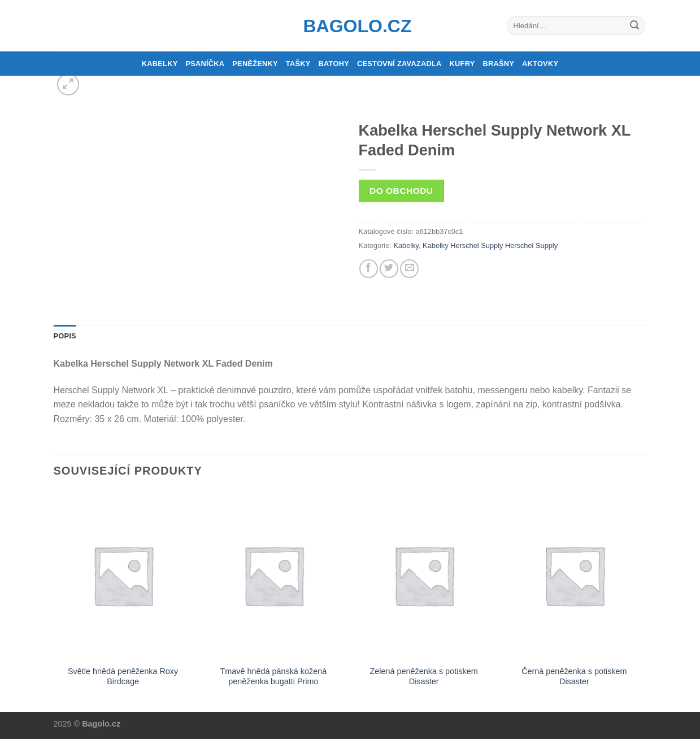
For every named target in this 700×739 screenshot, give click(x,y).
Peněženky (255, 64)
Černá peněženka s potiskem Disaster (574, 677)
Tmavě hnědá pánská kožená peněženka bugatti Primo (273, 677)
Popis (65, 336)
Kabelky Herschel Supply (463, 245)
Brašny (499, 64)
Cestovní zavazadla (399, 64)
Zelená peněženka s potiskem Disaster (424, 677)
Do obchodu (401, 191)
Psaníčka (205, 64)
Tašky (298, 64)
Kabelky (160, 64)
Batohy (334, 64)
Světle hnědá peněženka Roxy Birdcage (123, 677)
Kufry (462, 64)
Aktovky (540, 64)
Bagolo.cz (350, 26)
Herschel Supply (531, 245)
